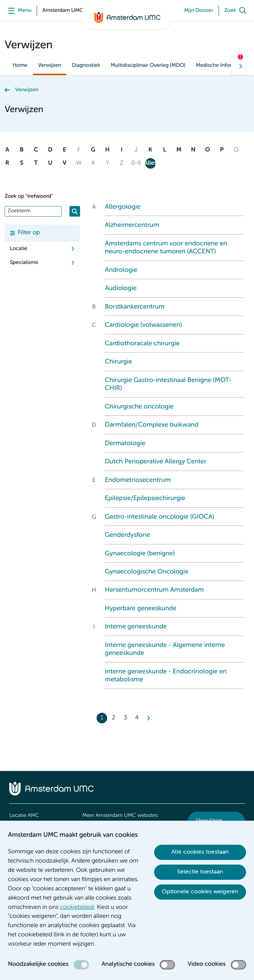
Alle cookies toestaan (200, 852)
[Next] (148, 718)
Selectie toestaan (200, 872)
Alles (150, 163)
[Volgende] (240, 66)
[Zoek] (237, 11)
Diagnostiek (86, 65)
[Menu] (18, 11)
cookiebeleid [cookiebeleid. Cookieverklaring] (77, 908)
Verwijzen (50, 65)
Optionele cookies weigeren (200, 892)
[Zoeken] (75, 211)
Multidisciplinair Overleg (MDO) (148, 65)
